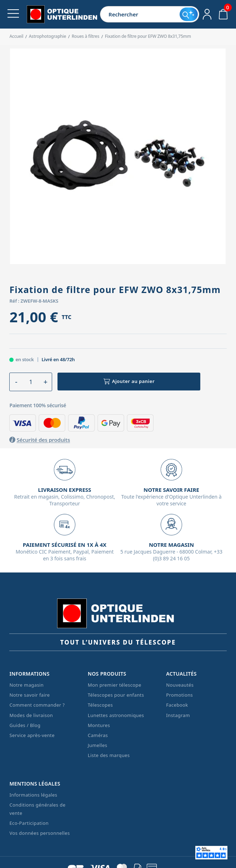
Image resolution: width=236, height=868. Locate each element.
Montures (99, 725)
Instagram (178, 715)
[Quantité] (31, 382)
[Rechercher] (140, 14)
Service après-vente (32, 735)
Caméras (98, 735)
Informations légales (33, 795)
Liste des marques (109, 755)
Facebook (177, 705)
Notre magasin (26, 685)
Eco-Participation (29, 823)
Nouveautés (180, 685)
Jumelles (98, 745)
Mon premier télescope (115, 685)
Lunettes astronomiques (116, 715)
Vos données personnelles (39, 833)
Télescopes (100, 705)
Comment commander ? (37, 705)
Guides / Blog (25, 725)
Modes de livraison (31, 715)
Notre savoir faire (29, 695)
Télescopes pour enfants (116, 695)
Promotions (179, 695)
